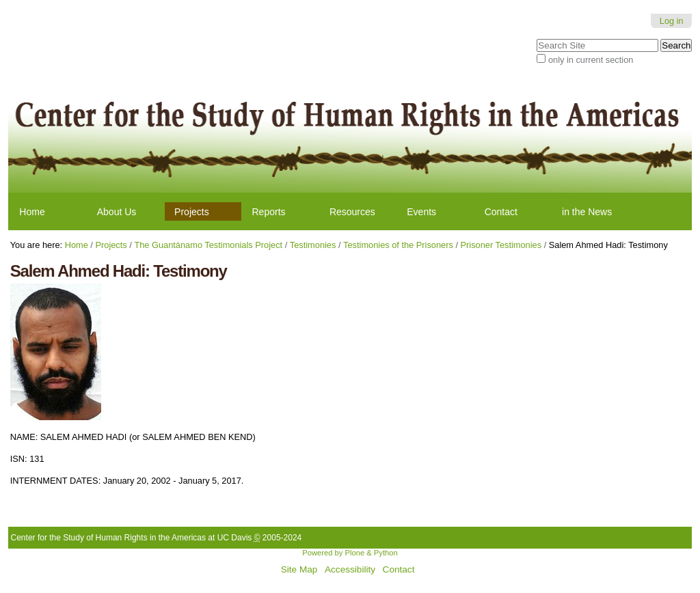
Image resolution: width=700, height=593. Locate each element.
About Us (117, 212)
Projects (192, 212)
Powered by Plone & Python (350, 553)
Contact (501, 212)
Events (421, 212)
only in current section (591, 60)
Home (32, 212)
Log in (672, 21)
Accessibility (350, 569)
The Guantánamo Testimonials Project (208, 245)
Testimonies (313, 245)
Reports (269, 212)
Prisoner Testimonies (501, 245)
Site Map (299, 569)
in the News (587, 212)
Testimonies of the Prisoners (398, 245)
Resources (352, 212)
